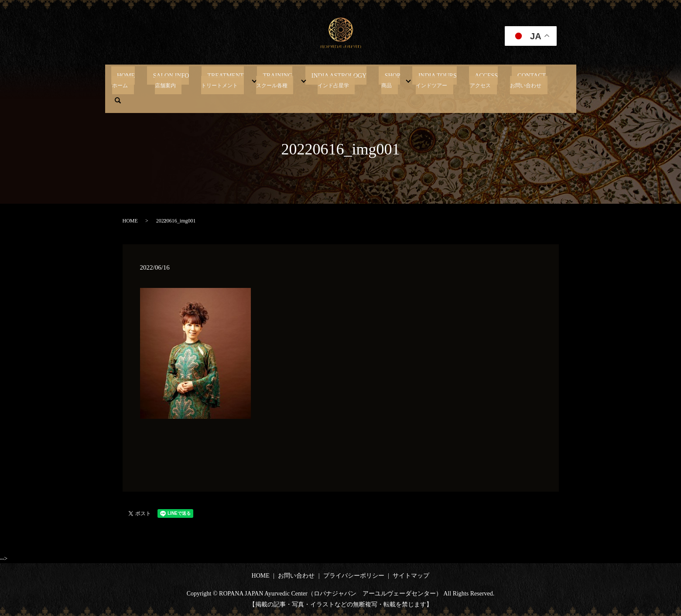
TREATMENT (233, 80)
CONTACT (504, 80)
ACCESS (464, 80)
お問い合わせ (296, 576)
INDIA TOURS (421, 80)
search (538, 80)
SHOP (382, 80)
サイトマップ (411, 576)
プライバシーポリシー (354, 576)
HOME (145, 80)
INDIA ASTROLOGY (335, 80)
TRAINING (279, 80)
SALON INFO (184, 80)
